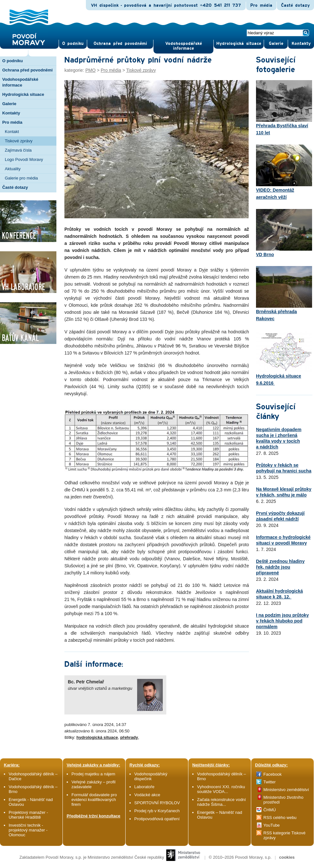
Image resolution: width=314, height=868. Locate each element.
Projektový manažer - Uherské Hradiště (28, 815)
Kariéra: (12, 765)
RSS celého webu (280, 818)
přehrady (129, 737)
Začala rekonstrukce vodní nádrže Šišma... (221, 802)
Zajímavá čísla (18, 150)
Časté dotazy (295, 5)
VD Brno (284, 233)
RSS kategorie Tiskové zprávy (285, 835)
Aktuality (13, 169)
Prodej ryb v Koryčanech (157, 811)
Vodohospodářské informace (184, 46)
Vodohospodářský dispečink (151, 776)
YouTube (272, 825)
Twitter (269, 782)
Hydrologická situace (239, 44)
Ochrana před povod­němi (120, 44)
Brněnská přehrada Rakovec (284, 294)
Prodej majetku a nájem (93, 774)
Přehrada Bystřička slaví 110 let (284, 108)
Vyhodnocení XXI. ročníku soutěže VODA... (221, 789)
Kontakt (12, 132)
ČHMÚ (270, 810)
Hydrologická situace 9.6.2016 (284, 358)
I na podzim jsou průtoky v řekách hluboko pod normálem (282, 621)
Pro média (261, 5)
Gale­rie (276, 44)
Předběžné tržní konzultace (94, 816)
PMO (90, 70)
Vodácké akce (147, 795)
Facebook (273, 774)
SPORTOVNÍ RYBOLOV (157, 803)
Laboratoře (144, 787)
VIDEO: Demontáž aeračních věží (284, 172)
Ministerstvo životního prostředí (283, 800)
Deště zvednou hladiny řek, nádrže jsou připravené (280, 567)
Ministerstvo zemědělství (286, 790)
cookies (287, 857)
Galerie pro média (21, 178)
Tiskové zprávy (19, 141)
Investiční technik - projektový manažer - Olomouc (28, 830)
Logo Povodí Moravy (24, 159)
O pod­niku (73, 44)
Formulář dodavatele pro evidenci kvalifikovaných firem (94, 800)
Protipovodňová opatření (157, 819)
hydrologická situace (97, 737)
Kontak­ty (301, 44)
